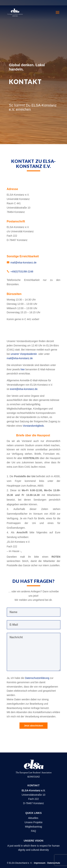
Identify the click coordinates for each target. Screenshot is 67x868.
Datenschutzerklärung (37, 678)
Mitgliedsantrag (33, 827)
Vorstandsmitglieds (33, 426)
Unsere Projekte (33, 822)
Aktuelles (33, 818)
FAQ (33, 831)
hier (23, 369)
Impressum (40, 863)
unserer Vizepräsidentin (24, 354)
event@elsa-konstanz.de (24, 389)
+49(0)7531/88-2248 (22, 272)
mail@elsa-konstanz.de (24, 263)
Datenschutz (54, 863)
